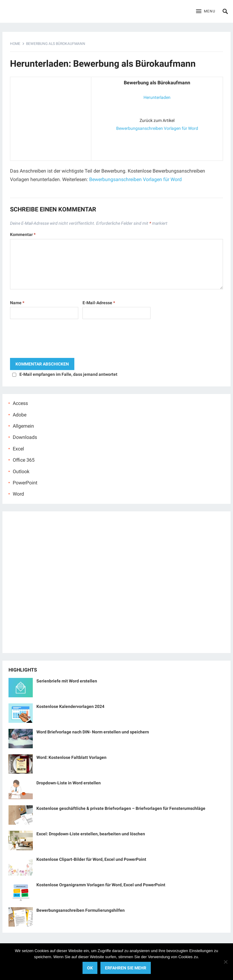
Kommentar (23, 234)
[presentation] (56, 340)
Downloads (25, 437)
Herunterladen (157, 97)
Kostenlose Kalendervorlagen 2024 (70, 706)
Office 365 (24, 460)
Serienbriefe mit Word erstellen (67, 681)
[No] (225, 962)
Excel (18, 449)
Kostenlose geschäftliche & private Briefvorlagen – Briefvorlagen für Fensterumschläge (121, 808)
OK (90, 968)
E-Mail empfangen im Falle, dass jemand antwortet (68, 374)
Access (20, 403)
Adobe (20, 415)
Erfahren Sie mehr (126, 968)
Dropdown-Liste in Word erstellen (69, 783)
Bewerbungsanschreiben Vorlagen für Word (157, 128)
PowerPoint (25, 483)
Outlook (21, 471)
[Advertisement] (51, 117)
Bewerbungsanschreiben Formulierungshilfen (81, 910)
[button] (206, 12)
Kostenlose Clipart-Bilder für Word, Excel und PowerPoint (91, 859)
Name (17, 303)
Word (18, 494)
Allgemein (23, 426)
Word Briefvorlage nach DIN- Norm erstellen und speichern (93, 732)
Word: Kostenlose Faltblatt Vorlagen (71, 757)
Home (15, 44)
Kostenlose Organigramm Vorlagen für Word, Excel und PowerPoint (101, 885)
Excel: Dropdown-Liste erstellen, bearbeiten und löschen (91, 834)
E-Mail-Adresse (99, 303)
